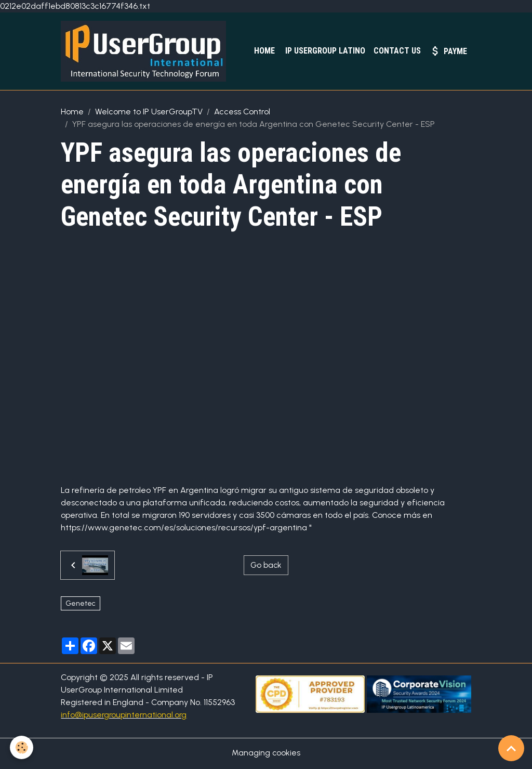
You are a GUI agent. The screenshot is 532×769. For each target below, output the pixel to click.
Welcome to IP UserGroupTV (149, 113)
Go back (266, 566)
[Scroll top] (511, 748)
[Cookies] (22, 747)
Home (263, 51)
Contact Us (397, 51)
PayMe (448, 51)
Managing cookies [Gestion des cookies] (266, 754)
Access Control (242, 113)
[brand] (148, 52)
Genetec (81, 605)
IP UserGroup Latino (324, 51)
